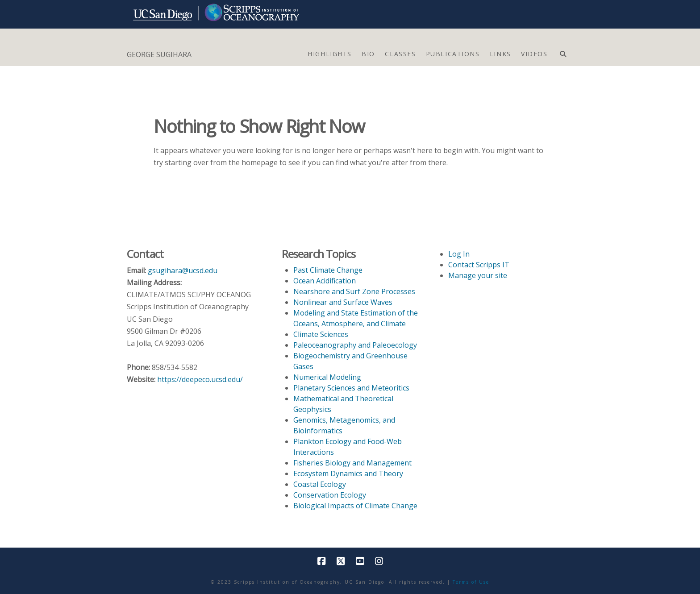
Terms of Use (471, 582)
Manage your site (478, 275)
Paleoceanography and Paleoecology (355, 345)
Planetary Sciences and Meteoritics (351, 388)
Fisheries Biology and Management (352, 463)
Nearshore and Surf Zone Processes (354, 291)
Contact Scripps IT (479, 265)
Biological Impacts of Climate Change (355, 506)
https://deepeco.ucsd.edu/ (200, 379)
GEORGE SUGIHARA (159, 54)
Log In (459, 254)
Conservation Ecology (330, 495)
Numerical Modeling (327, 377)
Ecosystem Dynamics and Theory (348, 474)
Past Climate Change (328, 270)
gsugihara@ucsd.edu (183, 270)
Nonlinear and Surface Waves (343, 302)
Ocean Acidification (325, 281)
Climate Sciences (321, 334)
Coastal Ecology (320, 484)
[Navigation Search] (563, 52)
